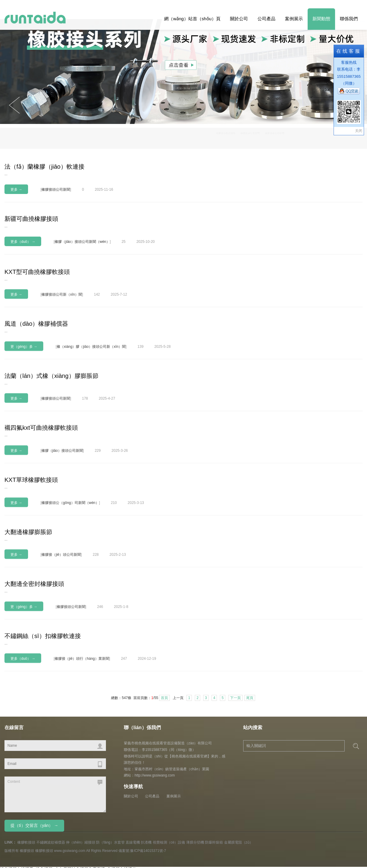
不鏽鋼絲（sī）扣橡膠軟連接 (43, 671)
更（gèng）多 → (24, 382)
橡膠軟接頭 (26, 842)
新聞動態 (321, 19)
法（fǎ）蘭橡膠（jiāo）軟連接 (44, 167)
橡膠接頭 (27, 851)
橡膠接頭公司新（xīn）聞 (62, 330)
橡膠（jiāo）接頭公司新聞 (62, 486)
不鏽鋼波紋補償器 (51, 842)
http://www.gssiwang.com (155, 775)
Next (14, 105)
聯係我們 (349, 19)
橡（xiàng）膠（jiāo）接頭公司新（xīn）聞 (91, 382)
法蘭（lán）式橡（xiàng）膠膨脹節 (51, 411)
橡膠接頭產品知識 (257, 137)
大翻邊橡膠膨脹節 (28, 567)
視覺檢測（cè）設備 (169, 842)
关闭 (359, 131)
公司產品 (266, 19)
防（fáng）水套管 (110, 842)
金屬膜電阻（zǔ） (239, 842)
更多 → (16, 190)
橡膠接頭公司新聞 (341, 137)
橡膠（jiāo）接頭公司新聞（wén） (82, 242)
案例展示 (294, 19)
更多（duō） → (23, 242)
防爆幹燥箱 (214, 842)
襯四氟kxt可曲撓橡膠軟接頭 (41, 463)
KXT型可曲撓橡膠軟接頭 (37, 307)
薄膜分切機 (195, 842)
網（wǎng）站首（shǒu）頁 (192, 19)
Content (55, 794)
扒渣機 (146, 842)
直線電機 (133, 842)
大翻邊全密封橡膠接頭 (34, 619)
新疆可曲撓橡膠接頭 (31, 219)
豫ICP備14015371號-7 (148, 851)
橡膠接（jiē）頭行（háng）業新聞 (82, 694)
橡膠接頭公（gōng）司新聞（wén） (70, 538)
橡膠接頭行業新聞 (299, 137)
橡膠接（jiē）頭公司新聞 (61, 590)
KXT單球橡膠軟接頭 (31, 515)
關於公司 (239, 19)
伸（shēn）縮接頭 (81, 842)
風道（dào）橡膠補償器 (36, 359)
